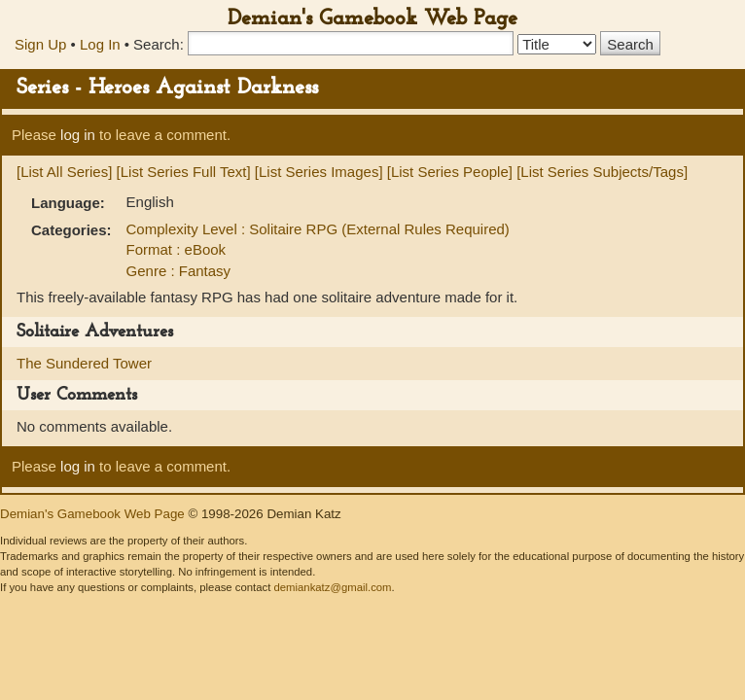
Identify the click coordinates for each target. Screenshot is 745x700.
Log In (100, 44)
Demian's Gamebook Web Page (372, 19)
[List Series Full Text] (184, 172)
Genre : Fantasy (179, 271)
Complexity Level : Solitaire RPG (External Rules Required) (318, 229)
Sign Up (40, 44)
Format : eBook (177, 249)
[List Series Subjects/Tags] (602, 172)
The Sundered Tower (84, 363)
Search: (159, 44)
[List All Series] (64, 172)
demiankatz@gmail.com (332, 587)
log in (78, 135)
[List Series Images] (319, 172)
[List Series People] (450, 172)
